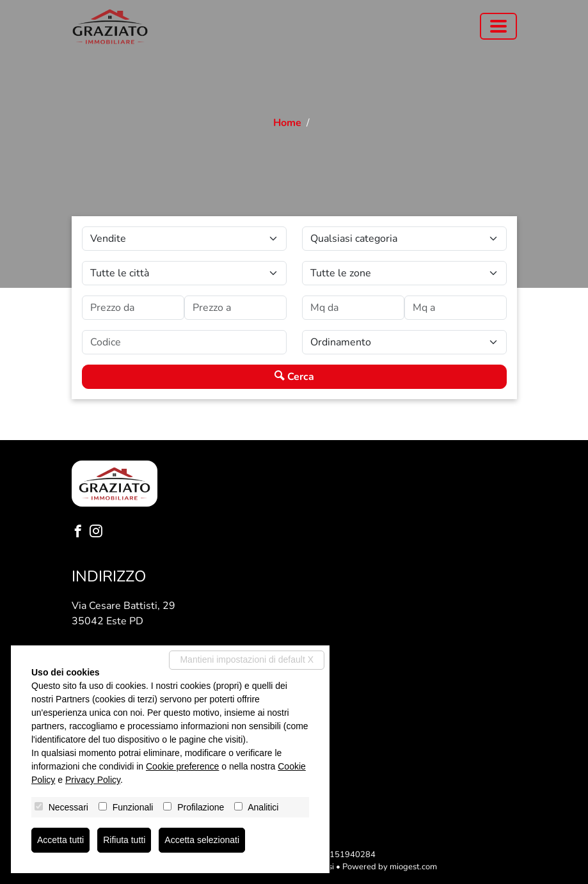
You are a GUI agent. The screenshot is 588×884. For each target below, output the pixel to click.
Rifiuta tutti (124, 840)
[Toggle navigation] (498, 26)
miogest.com (413, 867)
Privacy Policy (93, 780)
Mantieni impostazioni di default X (247, 659)
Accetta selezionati (202, 840)
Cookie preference (182, 766)
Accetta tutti (60, 840)
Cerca (294, 377)
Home (287, 123)
